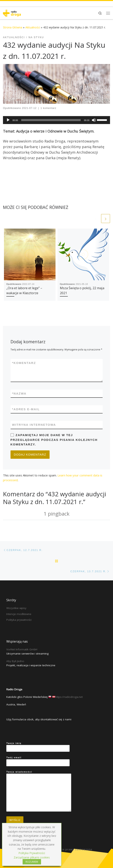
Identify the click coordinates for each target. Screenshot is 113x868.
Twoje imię (38, 747)
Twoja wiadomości (39, 791)
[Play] (8, 120)
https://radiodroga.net (69, 697)
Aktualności (33, 27)
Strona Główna (13, 27)
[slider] (51, 120)
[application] (56, 120)
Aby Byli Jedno (15, 661)
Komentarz (24, 363)
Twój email (38, 761)
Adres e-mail (26, 409)
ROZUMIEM (32, 862)
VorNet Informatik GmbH (22, 649)
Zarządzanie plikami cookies (32, 857)
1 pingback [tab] (57, 514)
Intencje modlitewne (19, 614)
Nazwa (19, 393)
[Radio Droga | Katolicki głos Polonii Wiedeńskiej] (12, 13)
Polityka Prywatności (32, 853)
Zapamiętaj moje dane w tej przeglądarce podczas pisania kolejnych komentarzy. (54, 440)
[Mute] (94, 120)
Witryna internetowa (34, 425)
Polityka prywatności (19, 620)
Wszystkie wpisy (16, 608)
